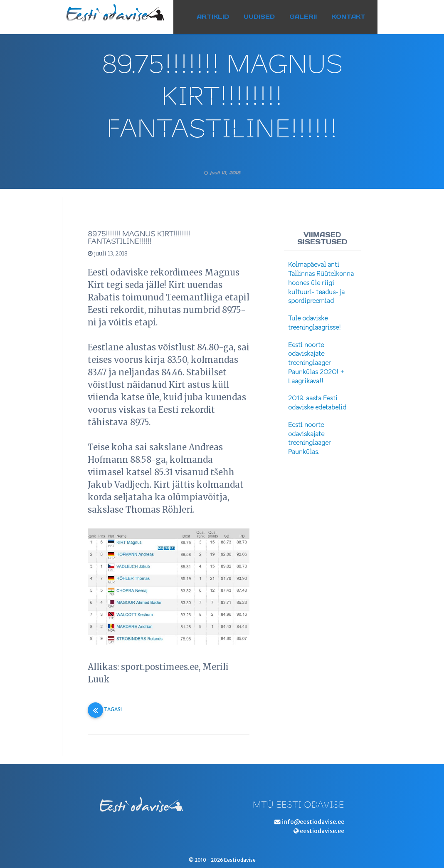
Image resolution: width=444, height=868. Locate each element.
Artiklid (221, 14)
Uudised (267, 14)
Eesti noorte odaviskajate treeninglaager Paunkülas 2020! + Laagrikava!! (316, 363)
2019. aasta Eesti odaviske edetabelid (317, 403)
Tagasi (105, 709)
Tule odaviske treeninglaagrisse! (314, 323)
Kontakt (356, 14)
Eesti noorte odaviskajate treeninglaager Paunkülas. (310, 438)
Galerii (311, 14)
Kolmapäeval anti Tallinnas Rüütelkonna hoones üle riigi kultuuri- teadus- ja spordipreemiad (321, 283)
